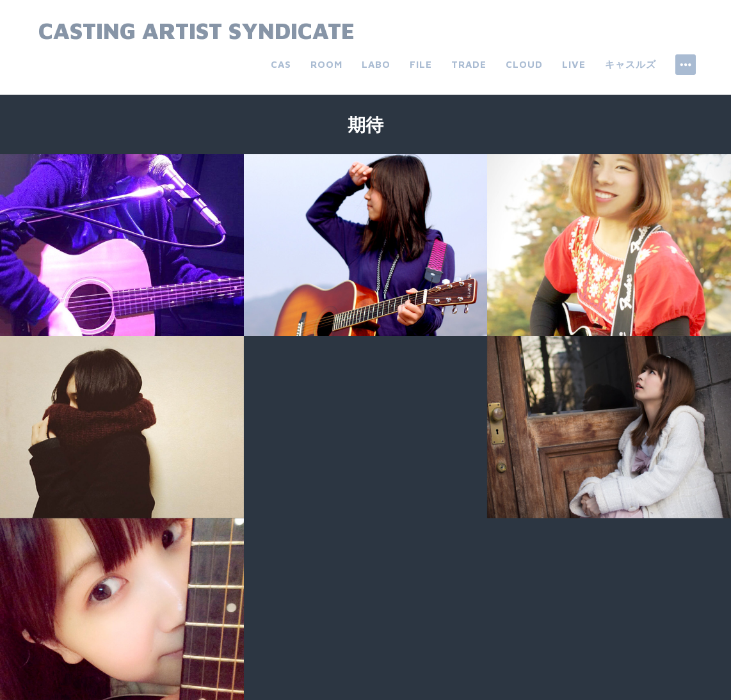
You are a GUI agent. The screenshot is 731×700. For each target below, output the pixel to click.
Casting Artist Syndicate (197, 30)
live (574, 64)
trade (469, 64)
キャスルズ (631, 64)
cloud (524, 64)
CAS (281, 64)
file (421, 64)
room (326, 64)
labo (376, 64)
